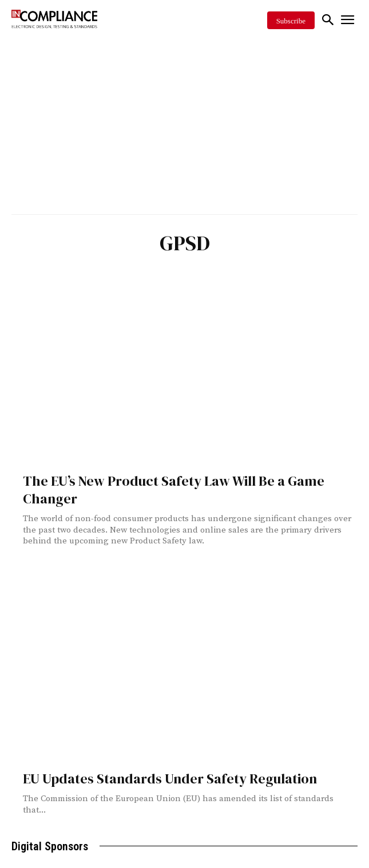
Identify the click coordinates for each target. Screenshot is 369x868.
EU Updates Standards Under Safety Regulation (170, 779)
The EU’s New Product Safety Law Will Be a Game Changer (174, 490)
